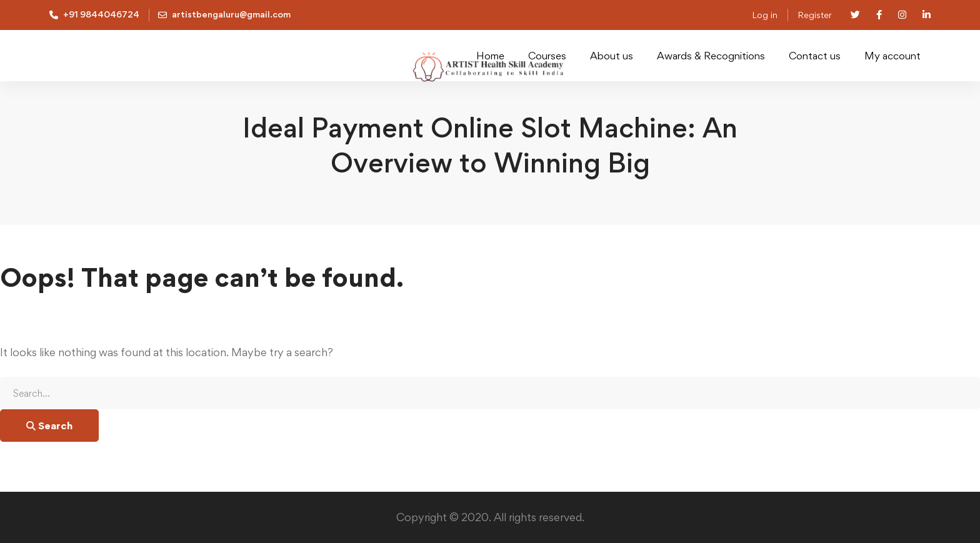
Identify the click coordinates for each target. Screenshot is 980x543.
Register (815, 15)
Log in (765, 15)
